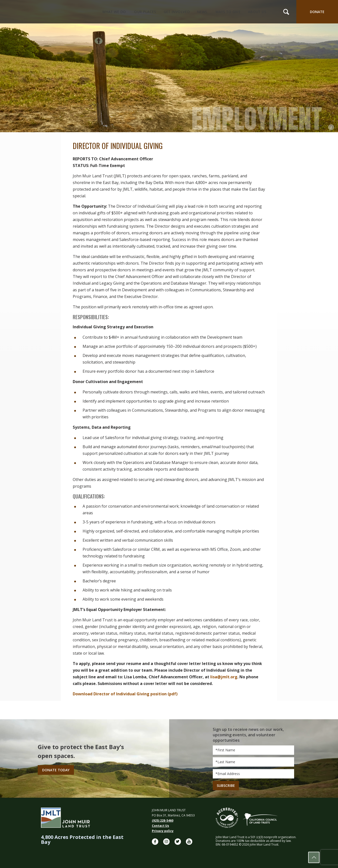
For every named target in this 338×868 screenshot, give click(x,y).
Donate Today (56, 770)
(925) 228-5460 (163, 821)
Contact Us (160, 826)
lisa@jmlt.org (224, 677)
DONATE (317, 12)
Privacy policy (163, 831)
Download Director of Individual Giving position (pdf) (125, 694)
